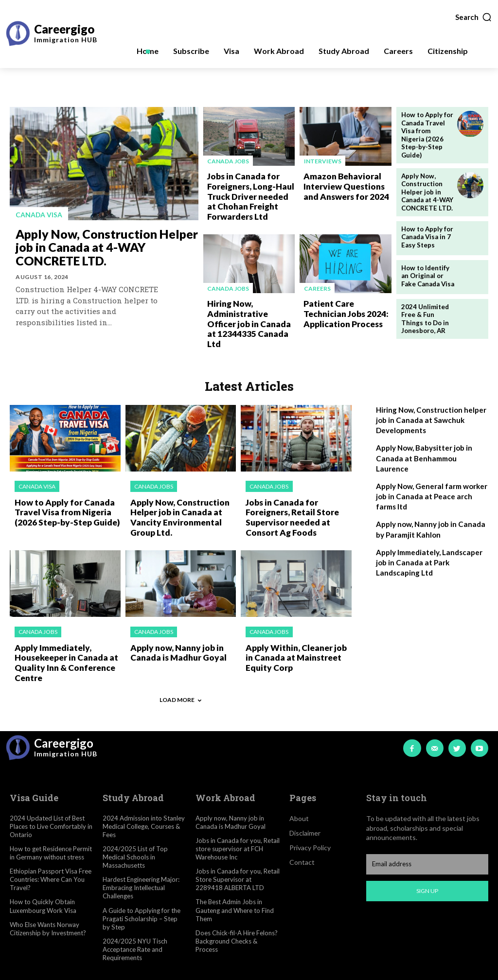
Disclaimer (305, 829)
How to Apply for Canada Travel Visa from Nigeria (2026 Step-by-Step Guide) (427, 133)
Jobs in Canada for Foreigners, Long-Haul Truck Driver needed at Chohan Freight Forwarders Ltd (251, 196)
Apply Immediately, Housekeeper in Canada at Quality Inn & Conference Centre (66, 659)
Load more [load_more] (180, 696)
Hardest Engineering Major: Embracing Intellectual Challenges (141, 883)
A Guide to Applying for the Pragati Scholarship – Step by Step (144, 914)
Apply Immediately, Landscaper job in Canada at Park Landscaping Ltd (428, 560)
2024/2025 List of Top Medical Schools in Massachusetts (135, 853)
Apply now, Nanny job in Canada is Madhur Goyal (178, 649)
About (299, 814)
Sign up (427, 887)
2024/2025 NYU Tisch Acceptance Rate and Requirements (135, 945)
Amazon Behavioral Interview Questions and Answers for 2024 (346, 186)
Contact (302, 858)
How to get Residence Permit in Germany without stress (51, 849)
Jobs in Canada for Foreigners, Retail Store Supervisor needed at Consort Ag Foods (292, 515)
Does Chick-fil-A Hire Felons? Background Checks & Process (237, 936)
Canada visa (39, 215)
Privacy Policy (310, 844)
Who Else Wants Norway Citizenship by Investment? (48, 924)
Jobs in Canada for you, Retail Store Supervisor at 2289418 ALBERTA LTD (238, 875)
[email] (427, 860)
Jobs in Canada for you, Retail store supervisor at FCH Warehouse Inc (238, 845)
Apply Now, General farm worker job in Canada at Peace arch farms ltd (431, 494)
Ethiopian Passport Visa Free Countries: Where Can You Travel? (51, 875)
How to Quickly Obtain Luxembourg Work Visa (43, 901)
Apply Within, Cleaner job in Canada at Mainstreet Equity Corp (295, 654)
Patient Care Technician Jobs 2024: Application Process (346, 313)
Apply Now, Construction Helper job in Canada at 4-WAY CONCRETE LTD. (107, 247)
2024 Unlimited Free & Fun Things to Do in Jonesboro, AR (425, 312)
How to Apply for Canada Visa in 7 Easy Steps (427, 231)
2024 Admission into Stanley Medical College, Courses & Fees (143, 822)
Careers (317, 288)
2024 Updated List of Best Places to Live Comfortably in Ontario (51, 822)
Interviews (322, 161)
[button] (474, 17)
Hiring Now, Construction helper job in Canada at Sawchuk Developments (431, 418)
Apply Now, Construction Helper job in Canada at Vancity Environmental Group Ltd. (180, 515)
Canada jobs (228, 161)
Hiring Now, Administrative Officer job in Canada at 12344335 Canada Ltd (249, 323)
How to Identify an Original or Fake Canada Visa (427, 270)
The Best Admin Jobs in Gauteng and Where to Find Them (235, 906)
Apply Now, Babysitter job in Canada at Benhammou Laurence (424, 456)
